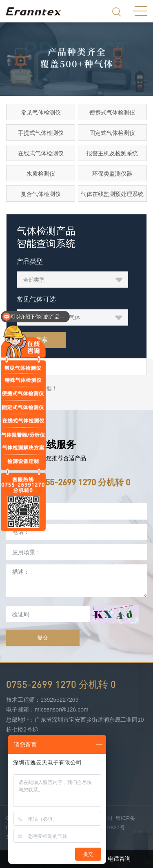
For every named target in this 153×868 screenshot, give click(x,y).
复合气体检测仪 (41, 194)
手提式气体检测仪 (41, 133)
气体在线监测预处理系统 (112, 194)
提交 (43, 637)
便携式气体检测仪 (112, 112)
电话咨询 (115, 859)
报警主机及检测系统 (112, 153)
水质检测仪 (41, 174)
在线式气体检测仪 (41, 153)
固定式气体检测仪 (112, 133)
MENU (140, 11)
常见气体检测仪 (41, 112)
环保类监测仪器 (112, 174)
